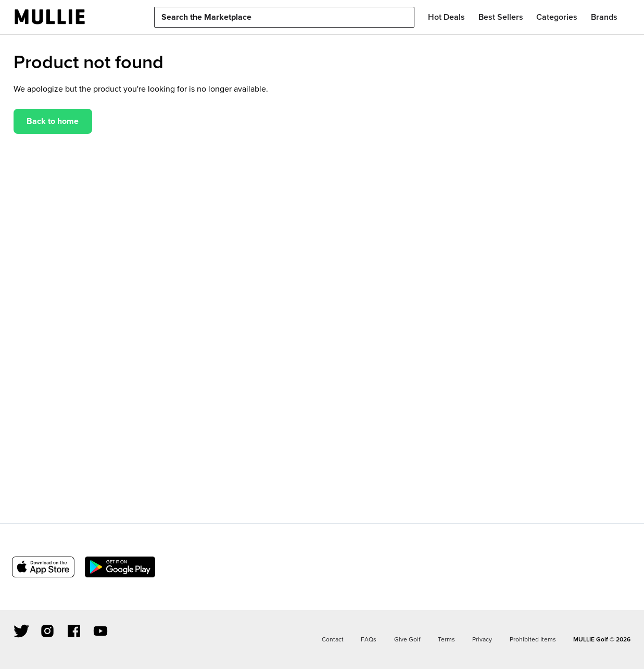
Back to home (53, 121)
